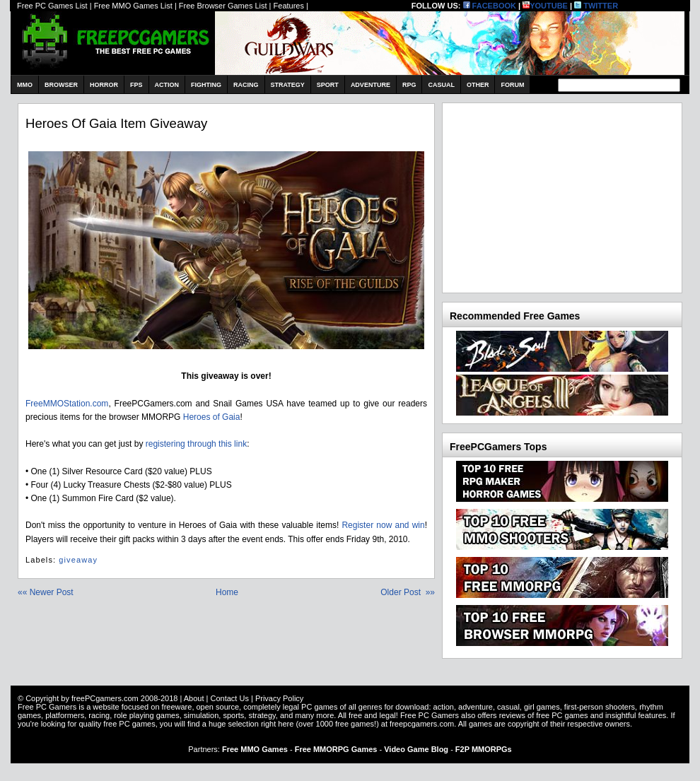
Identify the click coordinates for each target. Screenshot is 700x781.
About (194, 698)
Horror (104, 85)
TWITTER (596, 6)
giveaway (78, 560)
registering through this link (196, 444)
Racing (246, 85)
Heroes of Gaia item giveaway (116, 123)
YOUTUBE (545, 6)
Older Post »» (408, 592)
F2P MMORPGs (484, 749)
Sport (328, 85)
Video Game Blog (416, 749)
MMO (25, 85)
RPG (409, 85)
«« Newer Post (46, 592)
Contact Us (229, 698)
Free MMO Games (255, 749)
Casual (441, 85)
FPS (136, 85)
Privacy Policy (279, 698)
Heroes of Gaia (212, 417)
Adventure (371, 85)
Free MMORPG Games (336, 749)
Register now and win (383, 525)
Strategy (288, 85)
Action (167, 85)
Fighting (206, 85)
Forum (512, 85)
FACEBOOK (490, 6)
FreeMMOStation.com (67, 404)
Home (227, 592)
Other (478, 85)
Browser (61, 85)
